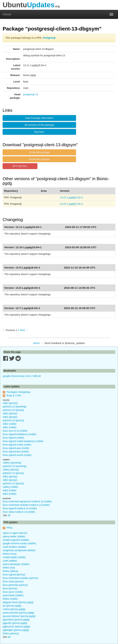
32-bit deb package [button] (39, 152)
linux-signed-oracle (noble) (17, 455)
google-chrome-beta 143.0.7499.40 (22, 376)
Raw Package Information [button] (39, 118)
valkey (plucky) (11, 470)
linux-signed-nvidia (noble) (17, 445)
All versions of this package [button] (39, 125)
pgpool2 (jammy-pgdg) (15, 623)
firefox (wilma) (10, 571)
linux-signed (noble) (13, 438)
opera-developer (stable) (16, 564)
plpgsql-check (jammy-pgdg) (18, 602)
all (9, 515)
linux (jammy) (10, 588)
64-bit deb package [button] (39, 159)
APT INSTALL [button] (20, 166)
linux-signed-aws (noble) (16, 448)
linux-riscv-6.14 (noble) (15, 431)
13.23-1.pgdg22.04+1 (72, 204)
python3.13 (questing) (15, 407)
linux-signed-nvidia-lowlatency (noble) (23, 441)
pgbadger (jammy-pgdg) (16, 630)
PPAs (10, 528)
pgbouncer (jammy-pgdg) (16, 627)
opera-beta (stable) (13, 595)
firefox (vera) (10, 554)
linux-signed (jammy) (14, 575)
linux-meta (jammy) (13, 581)
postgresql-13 (31, 94)
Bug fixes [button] (39, 132)
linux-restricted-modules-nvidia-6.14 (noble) (26, 505)
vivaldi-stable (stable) (14, 557)
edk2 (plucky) (10, 413)
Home (7, 14)
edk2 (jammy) (10, 403)
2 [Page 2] (19, 330)
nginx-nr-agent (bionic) (15, 533)
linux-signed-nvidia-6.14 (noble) (20, 508)
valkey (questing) (12, 463)
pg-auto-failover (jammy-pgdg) (19, 616)
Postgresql (49, 38)
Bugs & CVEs (14, 395)
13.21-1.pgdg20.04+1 (72, 197)
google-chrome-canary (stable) (19, 543)
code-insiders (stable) (14, 547)
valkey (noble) (10, 487)
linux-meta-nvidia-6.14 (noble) (19, 512)
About (36, 343)
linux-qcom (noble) (13, 592)
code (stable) (10, 561)
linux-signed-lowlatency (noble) (19, 434)
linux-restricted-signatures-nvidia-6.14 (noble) (27, 501)
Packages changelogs (19, 392)
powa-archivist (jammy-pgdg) (18, 613)
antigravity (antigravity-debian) (19, 550)
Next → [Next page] (24, 330)
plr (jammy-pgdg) (12, 606)
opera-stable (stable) (14, 536)
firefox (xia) (9, 568)
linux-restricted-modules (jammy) (20, 578)
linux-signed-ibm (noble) (16, 452)
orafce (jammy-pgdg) (14, 609)
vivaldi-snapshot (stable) (16, 540)
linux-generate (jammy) (15, 585)
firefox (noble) (10, 599)
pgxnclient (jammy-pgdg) (16, 620)
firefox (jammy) (11, 633)
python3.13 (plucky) (13, 410)
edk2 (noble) (10, 424)
